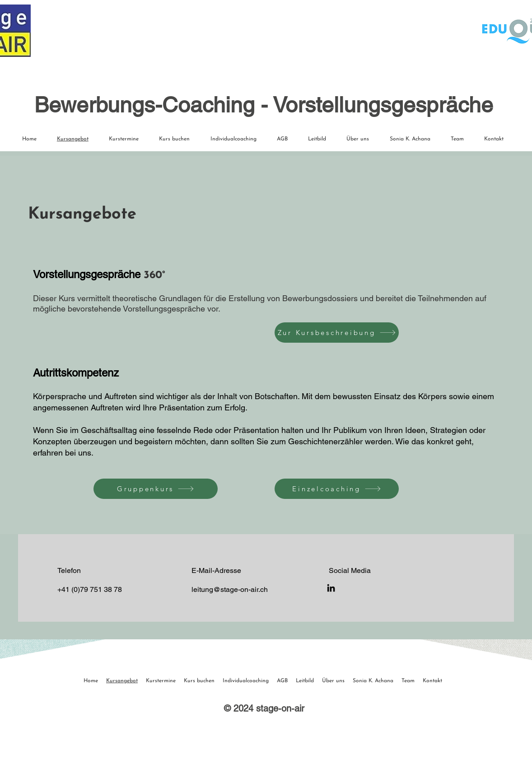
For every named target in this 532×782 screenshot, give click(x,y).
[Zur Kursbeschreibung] (337, 333)
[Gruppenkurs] (156, 489)
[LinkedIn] (331, 588)
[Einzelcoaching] (337, 489)
